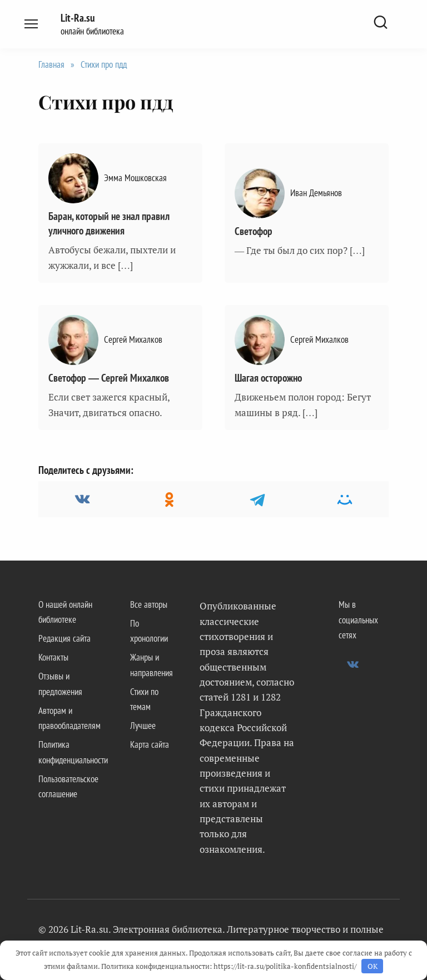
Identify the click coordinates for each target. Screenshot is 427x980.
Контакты (53, 657)
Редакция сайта (64, 638)
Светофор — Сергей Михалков (109, 378)
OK (373, 966)
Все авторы (149, 604)
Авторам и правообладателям (69, 718)
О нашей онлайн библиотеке (65, 612)
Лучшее (143, 726)
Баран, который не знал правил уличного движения (109, 224)
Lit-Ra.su (78, 18)
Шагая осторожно (268, 378)
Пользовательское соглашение (68, 786)
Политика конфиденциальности (73, 752)
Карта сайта (150, 744)
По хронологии (149, 631)
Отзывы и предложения (60, 684)
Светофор (254, 231)
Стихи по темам (144, 699)
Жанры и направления (152, 665)
